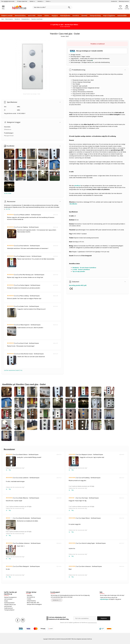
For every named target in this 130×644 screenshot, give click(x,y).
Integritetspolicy (31, 601)
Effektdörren (8, 129)
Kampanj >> (40, 1)
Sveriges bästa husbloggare (34, 604)
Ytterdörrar (55, 16)
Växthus (47, 16)
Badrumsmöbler (122, 16)
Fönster (40, 16)
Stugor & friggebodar (109, 16)
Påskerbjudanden (65, 16)
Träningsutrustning (95, 16)
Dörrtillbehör (73, 204)
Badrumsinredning (20, 16)
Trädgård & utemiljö (7, 16)
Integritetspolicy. (92, 623)
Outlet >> (48, 1)
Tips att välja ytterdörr (79, 271)
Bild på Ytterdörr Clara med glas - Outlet (32, 94)
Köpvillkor (30, 595)
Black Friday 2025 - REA (33, 603)
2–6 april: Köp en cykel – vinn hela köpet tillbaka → (65, 25)
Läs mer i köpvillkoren (65, 27)
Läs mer (8, 209)
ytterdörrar (77, 186)
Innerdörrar (76, 16)
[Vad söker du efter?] (52, 7)
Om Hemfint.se (31, 597)
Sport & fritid (32, 16)
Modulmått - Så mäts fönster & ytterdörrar (84, 268)
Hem (3, 19)
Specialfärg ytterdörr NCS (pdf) (78, 285)
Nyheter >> (32, 1)
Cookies (29, 599)
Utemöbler (84, 16)
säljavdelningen (104, 599)
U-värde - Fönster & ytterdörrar (81, 269)
